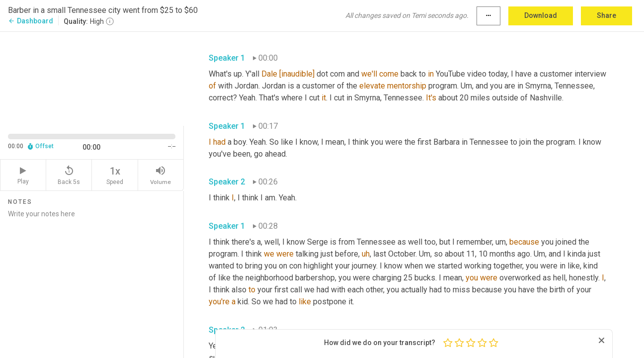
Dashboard (31, 21)
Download (541, 15)
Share (606, 15)
